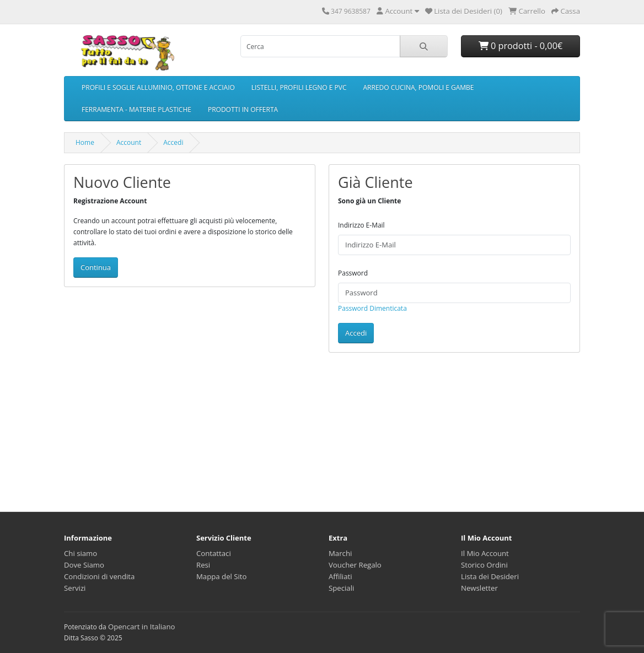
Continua (96, 267)
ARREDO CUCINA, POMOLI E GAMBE (419, 87)
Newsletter (479, 588)
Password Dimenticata (372, 308)
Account (129, 142)
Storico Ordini (484, 565)
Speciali (341, 588)
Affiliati (340, 576)
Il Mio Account (485, 553)
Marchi (340, 553)
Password (353, 273)
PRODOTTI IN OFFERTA (243, 109)
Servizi (75, 588)
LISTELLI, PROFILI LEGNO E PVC (299, 87)
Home (85, 142)
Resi (203, 565)
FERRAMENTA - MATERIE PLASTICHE (136, 109)
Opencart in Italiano (142, 627)
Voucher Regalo (355, 565)
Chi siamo (80, 553)
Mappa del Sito (222, 576)
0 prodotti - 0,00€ (521, 46)
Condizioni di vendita (99, 576)
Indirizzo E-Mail (361, 225)
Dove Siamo (84, 565)
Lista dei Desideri (490, 576)
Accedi (173, 142)
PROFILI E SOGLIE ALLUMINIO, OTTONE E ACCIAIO (158, 87)
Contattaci (214, 553)
